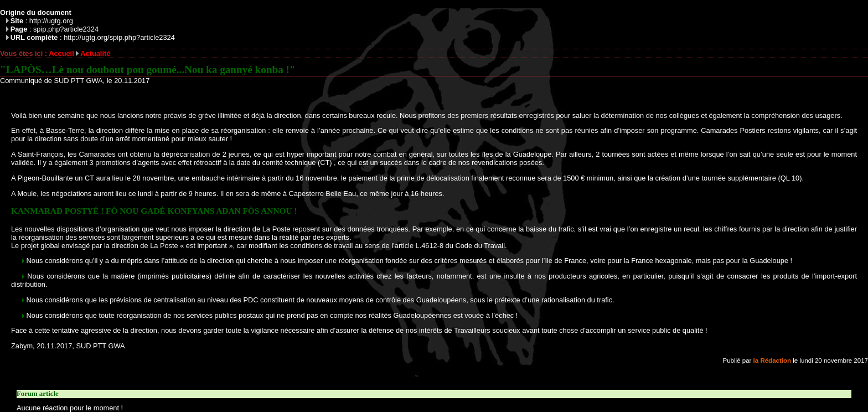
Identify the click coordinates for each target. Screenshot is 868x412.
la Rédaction (772, 360)
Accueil (61, 53)
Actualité (95, 53)
